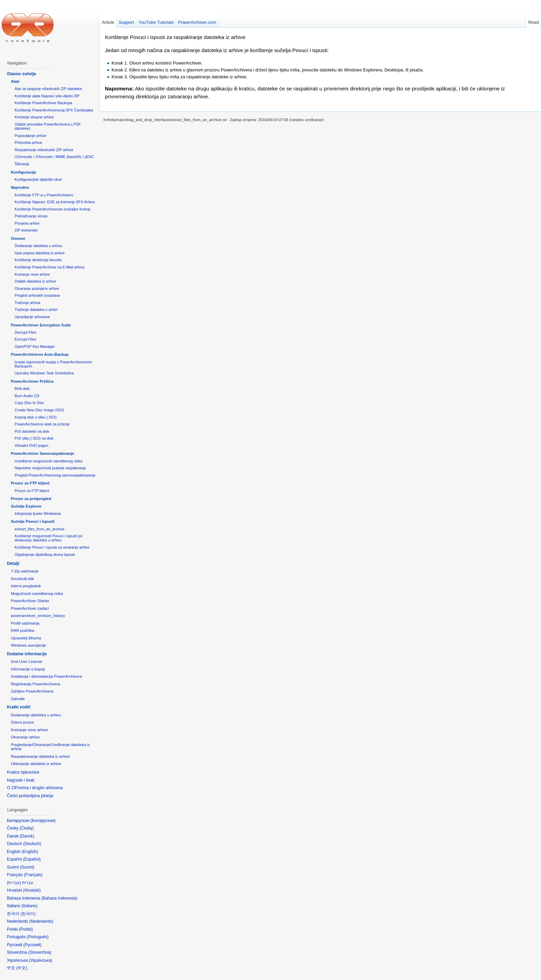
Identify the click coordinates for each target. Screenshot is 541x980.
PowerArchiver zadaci (30, 608)
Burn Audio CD (27, 396)
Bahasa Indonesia (59, 898)
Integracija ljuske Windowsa (38, 513)
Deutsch (32, 844)
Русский (33, 945)
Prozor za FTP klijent (30, 483)
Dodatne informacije (27, 654)
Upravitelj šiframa (26, 638)
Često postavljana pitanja (30, 796)
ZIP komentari (26, 230)
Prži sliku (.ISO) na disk (34, 438)
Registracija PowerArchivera (35, 684)
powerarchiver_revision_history (38, 616)
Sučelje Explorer (26, 506)
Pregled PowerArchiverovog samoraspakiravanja (55, 475)
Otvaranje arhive (25, 737)
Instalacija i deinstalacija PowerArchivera (46, 676)
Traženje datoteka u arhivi (36, 310)
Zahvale (18, 699)
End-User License (26, 661)
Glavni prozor (22, 722)
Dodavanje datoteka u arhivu (38, 246)
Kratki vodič (19, 707)
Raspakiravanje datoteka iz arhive (40, 756)
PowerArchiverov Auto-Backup (40, 354)
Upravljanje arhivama (32, 317)
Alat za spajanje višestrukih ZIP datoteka (48, 89)
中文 (22, 968)
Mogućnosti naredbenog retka (37, 594)
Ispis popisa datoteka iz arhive (40, 253)
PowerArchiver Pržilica (32, 381)
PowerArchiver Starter (30, 601)
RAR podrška (22, 630)
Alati (15, 81)
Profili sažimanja (25, 623)
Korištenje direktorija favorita (38, 260)
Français (33, 875)
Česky (27, 828)
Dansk (27, 836)
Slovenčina (40, 952)
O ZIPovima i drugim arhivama (35, 788)
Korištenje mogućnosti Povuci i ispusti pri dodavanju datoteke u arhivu (48, 538)
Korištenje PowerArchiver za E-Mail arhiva (49, 267)
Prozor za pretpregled (31, 499)
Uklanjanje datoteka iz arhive (36, 764)
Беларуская (43, 821)
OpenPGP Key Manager (35, 346)
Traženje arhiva (27, 303)
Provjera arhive (27, 223)
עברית (14, 883)
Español (32, 859)
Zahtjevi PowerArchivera (32, 691)
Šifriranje (22, 164)
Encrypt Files (25, 339)
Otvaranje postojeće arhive (37, 288)
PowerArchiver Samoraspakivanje (42, 453)
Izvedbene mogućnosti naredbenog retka (48, 461)
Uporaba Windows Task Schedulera (44, 373)
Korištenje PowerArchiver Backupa (43, 103)
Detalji (13, 563)
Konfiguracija (23, 172)
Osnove (18, 238)
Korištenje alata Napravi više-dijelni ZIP (47, 96)
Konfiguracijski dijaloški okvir (38, 179)
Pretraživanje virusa (31, 216)
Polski (26, 929)
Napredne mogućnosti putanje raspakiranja (50, 468)
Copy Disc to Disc (29, 403)
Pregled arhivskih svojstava (37, 295)
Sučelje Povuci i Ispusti (33, 521)
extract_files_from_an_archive (39, 529)
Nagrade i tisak (21, 780)
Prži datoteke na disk (32, 431)
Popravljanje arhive (30, 136)
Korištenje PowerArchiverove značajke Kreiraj (52, 209)
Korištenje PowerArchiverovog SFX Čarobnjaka (54, 110)
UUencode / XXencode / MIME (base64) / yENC (54, 157)
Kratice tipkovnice (23, 772)
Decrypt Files (25, 332)
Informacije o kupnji (28, 669)
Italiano (29, 906)
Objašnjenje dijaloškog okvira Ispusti (45, 555)
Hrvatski (32, 890)
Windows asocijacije (28, 645)
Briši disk (22, 389)
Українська (40, 960)
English (30, 852)
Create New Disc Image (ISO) (39, 410)
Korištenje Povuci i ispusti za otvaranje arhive (52, 547)
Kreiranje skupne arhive (34, 117)
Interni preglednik (26, 586)
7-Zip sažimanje (24, 571)
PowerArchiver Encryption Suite (41, 325)
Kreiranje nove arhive (32, 274)
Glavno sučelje (22, 74)
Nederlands (41, 921)
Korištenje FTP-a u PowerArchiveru (44, 195)
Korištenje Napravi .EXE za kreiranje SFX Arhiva (55, 202)
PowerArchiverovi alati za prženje (42, 424)
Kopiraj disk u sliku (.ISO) (36, 417)
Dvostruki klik (22, 579)
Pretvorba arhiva (28, 143)
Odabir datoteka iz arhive (35, 281)
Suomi (27, 867)
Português (38, 937)
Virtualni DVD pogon (31, 445)
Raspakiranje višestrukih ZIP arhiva (44, 150)
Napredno (20, 187)
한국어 (28, 914)
